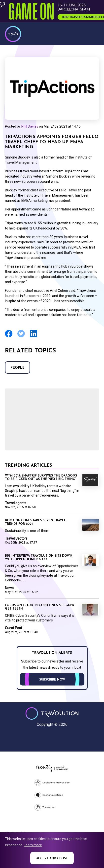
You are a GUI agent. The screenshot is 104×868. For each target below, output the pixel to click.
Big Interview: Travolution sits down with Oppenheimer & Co (39, 558)
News (9, 588)
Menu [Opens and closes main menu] (94, 33)
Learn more (33, 845)
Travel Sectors (16, 538)
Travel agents (16, 503)
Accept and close (52, 859)
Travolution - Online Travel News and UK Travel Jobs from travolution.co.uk (52, 713)
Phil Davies (30, 126)
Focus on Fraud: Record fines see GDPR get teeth (40, 607)
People (17, 368)
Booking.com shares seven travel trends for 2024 (35, 522)
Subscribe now (52, 680)
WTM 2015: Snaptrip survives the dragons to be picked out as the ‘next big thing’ (41, 478)
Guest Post (14, 628)
